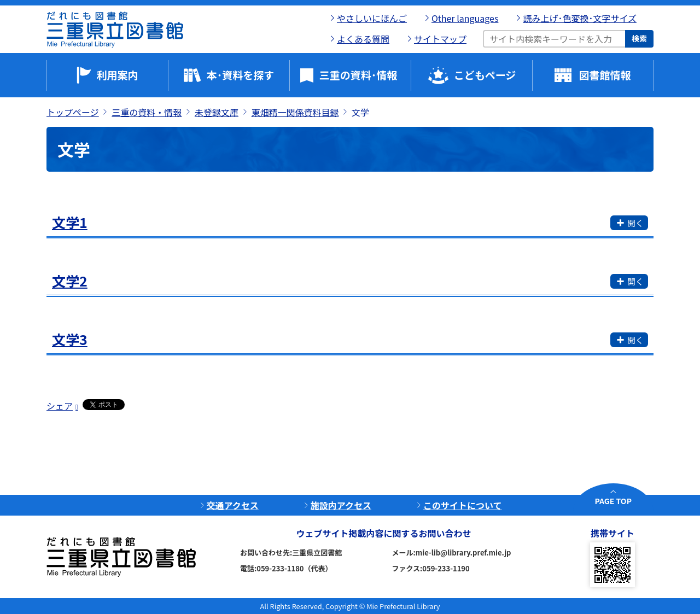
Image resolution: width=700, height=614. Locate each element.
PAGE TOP (613, 501)
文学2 (70, 280)
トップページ (73, 112)
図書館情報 (605, 75)
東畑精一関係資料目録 (295, 112)
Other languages (465, 18)
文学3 (70, 339)
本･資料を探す (241, 75)
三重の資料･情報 (358, 75)
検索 (639, 38)
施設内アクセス (341, 505)
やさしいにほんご (372, 18)
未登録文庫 (217, 112)
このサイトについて (463, 505)
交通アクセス (233, 505)
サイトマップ (440, 39)
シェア (60, 406)
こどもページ (485, 75)
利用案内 (117, 75)
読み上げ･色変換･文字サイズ (580, 18)
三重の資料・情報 (147, 112)
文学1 (70, 222)
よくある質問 (363, 39)
